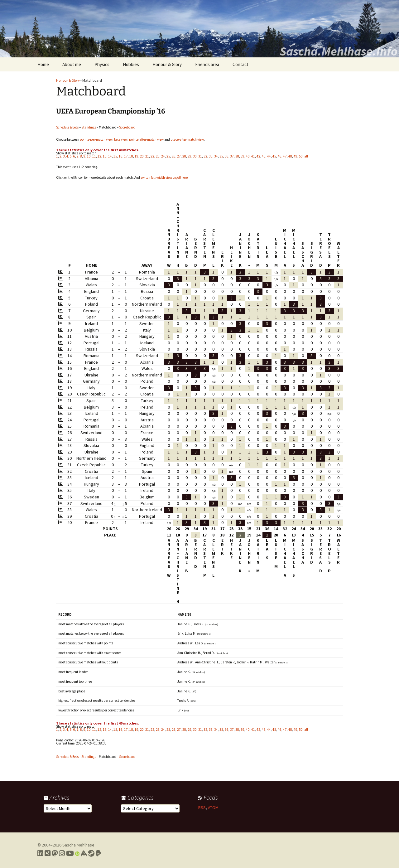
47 (285, 156)
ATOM (213, 807)
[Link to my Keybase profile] (84, 853)
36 (227, 156)
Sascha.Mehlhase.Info (339, 51)
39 (243, 156)
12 (99, 156)
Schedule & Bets (67, 127)
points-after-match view (146, 139)
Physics (102, 64)
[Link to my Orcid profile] (77, 853)
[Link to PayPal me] (98, 853)
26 (174, 156)
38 (237, 156)
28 (184, 156)
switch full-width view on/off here (164, 177)
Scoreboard (127, 127)
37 (232, 156)
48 (290, 156)
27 (179, 156)
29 (190, 156)
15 (115, 156)
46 (280, 156)
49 (296, 156)
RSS (202, 807)
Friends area (207, 64)
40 (248, 156)
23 (158, 156)
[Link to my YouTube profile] (70, 853)
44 (269, 156)
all (306, 156)
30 (195, 156)
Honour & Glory (167, 64)
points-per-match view (96, 139)
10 (89, 156)
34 (216, 156)
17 (126, 156)
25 (168, 156)
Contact (240, 64)
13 (105, 156)
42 (258, 156)
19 (137, 156)
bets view (121, 139)
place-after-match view (187, 139)
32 (205, 156)
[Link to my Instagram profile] (62, 853)
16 (121, 156)
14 (110, 156)
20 (142, 156)
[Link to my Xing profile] (48, 853)
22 (152, 156)
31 (200, 156)
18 (131, 156)
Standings (89, 127)
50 (301, 156)
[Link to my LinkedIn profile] (40, 853)
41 (253, 156)
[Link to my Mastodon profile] (55, 853)
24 (163, 156)
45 (274, 156)
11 (94, 156)
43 (264, 156)
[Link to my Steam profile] (91, 853)
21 (147, 156)
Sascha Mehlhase (78, 845)
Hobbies (131, 64)
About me (72, 64)
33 (211, 156)
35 (221, 156)
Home (43, 64)
